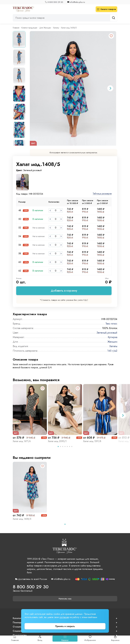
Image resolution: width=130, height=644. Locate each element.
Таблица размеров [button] (102, 194)
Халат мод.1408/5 (22, 519)
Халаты (56, 28)
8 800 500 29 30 (55, 2)
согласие (64, 617)
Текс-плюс (111, 324)
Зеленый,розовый (107, 333)
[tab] (58, 447)
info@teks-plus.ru (77, 2)
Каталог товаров (106, 9)
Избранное (90, 639)
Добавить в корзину (64, 291)
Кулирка (113, 337)
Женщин (112, 342)
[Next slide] (110, 88)
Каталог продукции (29, 28)
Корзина (115, 639)
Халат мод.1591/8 (92, 441)
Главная (15, 639)
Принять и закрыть (65, 626)
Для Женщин (45, 28)
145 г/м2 (112, 351)
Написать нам (65, 599)
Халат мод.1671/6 (22, 441)
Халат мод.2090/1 (57, 441)
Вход (40, 639)
